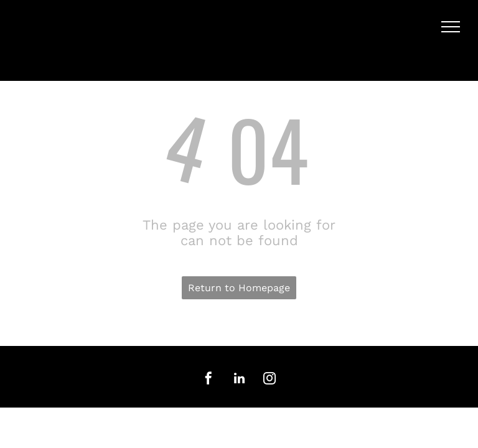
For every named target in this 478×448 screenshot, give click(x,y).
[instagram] (269, 380)
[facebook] (209, 380)
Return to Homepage (239, 288)
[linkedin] (239, 380)
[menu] (451, 27)
